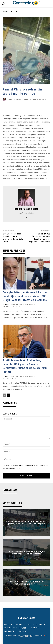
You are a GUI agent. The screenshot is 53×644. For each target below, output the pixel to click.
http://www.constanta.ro (27, 213)
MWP (32, 637)
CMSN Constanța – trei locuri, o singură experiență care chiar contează (27, 553)
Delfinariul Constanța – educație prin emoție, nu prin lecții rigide (27, 583)
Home (5, 12)
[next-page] (9, 395)
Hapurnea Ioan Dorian (18, 99)
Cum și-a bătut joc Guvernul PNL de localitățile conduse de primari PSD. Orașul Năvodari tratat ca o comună (25, 296)
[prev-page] (4, 395)
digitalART (24, 637)
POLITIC (14, 12)
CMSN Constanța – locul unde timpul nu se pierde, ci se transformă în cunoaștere (27, 523)
